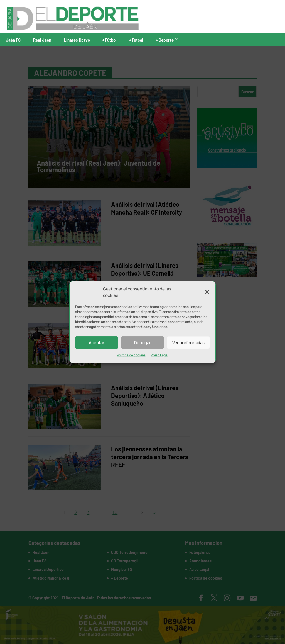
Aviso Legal (160, 355)
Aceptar (97, 342)
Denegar (142, 342)
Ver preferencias (188, 342)
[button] (207, 292)
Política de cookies (131, 355)
